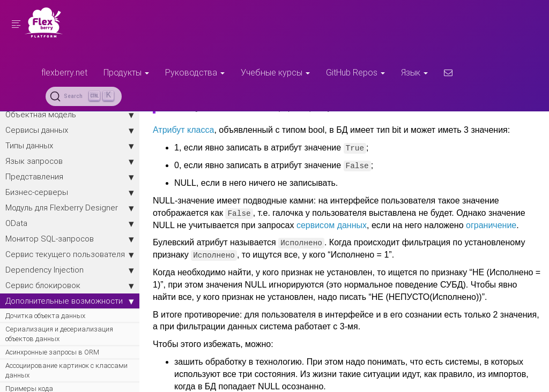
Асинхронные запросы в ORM (52, 352)
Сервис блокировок (70, 285)
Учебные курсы (275, 72)
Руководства (195, 72)
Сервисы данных (70, 130)
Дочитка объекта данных (45, 316)
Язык (414, 72)
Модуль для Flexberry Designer (70, 208)
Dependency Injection (70, 270)
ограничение (491, 225)
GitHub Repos (355, 72)
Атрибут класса (183, 130)
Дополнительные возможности (70, 301)
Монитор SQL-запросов (70, 239)
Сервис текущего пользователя (70, 254)
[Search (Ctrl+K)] (84, 96)
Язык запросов (70, 161)
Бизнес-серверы (70, 192)
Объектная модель (70, 115)
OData (70, 223)
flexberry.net (64, 72)
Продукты (126, 72)
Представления (70, 177)
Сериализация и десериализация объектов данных (59, 334)
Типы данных (70, 146)
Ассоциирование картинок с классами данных (66, 370)
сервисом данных (332, 225)
